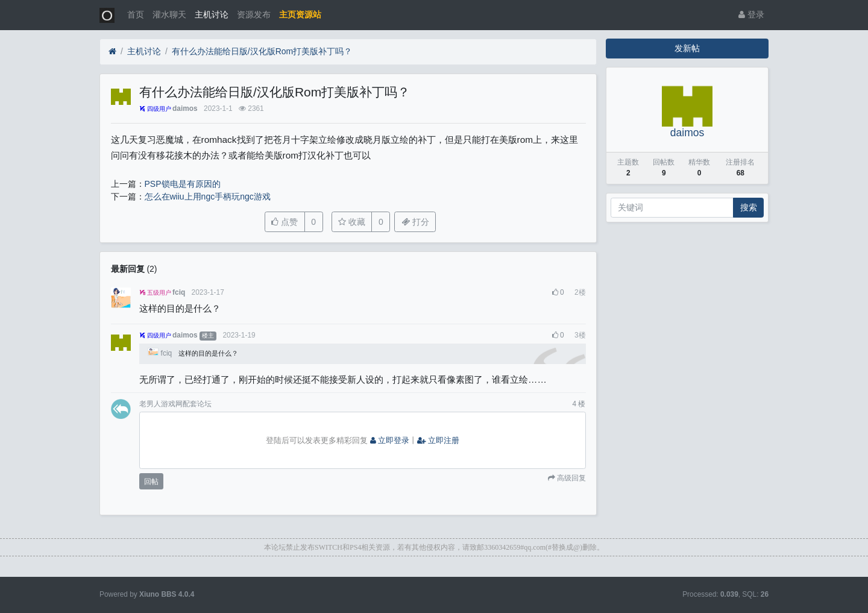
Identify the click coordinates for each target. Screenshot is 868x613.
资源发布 (254, 14)
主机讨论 (212, 14)
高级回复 (571, 478)
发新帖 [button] (687, 48)
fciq (179, 292)
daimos (185, 108)
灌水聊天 (169, 14)
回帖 (151, 482)
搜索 (749, 207)
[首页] (112, 52)
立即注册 (438, 441)
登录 (751, 14)
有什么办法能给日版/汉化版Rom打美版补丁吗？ (262, 51)
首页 (136, 14)
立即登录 (390, 441)
